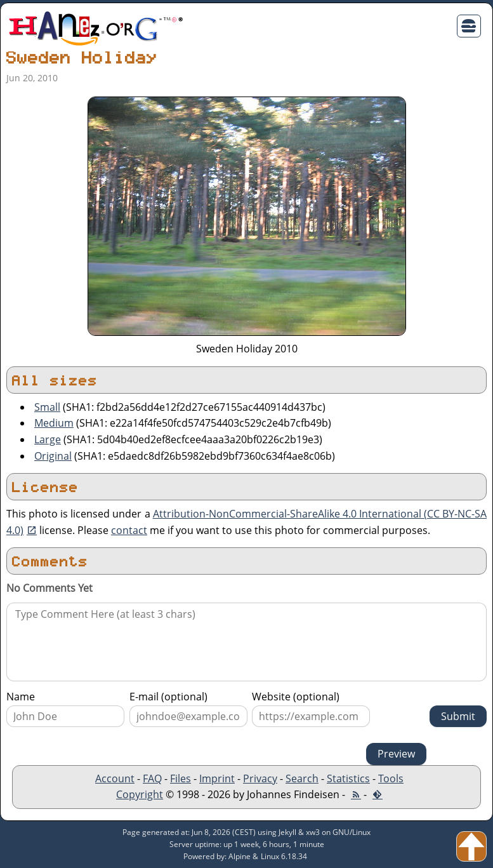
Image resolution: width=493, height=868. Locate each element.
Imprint (217, 778)
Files (181, 778)
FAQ (152, 778)
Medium (54, 423)
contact (129, 530)
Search (302, 778)
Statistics (348, 778)
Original (53, 456)
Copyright (140, 794)
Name (21, 697)
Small (47, 407)
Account (115, 778)
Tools (391, 778)
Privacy (260, 778)
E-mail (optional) (168, 697)
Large (48, 439)
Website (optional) (296, 697)
